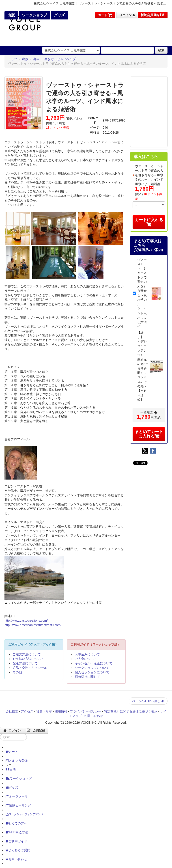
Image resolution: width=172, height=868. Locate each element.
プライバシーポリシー (86, 711)
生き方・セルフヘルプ (60, 59)
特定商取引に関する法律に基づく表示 (131, 711)
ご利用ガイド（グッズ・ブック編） (33, 644)
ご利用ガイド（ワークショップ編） (95, 644)
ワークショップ (34, 15)
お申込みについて (87, 654)
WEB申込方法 (17, 832)
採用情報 (61, 711)
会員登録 (36, 730)
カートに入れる (149, 222)
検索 (161, 50)
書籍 (36, 59)
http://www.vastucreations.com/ (26, 621)
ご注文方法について (27, 654)
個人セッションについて (92, 672)
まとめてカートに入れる (149, 434)
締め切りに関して (87, 677)
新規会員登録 (153, 15)
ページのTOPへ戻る (148, 701)
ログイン (127, 15)
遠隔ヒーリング (18, 805)
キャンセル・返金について (94, 663)
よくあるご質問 (18, 850)
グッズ (59, 15)
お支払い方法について (28, 659)
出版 (11, 15)
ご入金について (86, 659)
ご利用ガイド (16, 841)
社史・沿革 (44, 711)
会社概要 (12, 711)
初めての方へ (16, 823)
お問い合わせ (94, 716)
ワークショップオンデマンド (25, 814)
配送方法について (25, 663)
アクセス (27, 711)
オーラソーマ (17, 796)
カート (105, 15)
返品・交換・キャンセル (30, 668)
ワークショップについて (92, 668)
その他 (17, 672)
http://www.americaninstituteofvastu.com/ (33, 625)
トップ (13, 59)
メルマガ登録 (17, 761)
